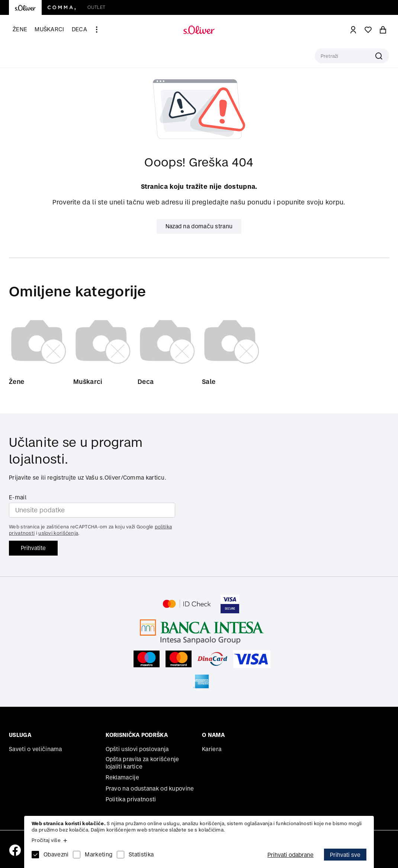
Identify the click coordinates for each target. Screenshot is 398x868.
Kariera (212, 749)
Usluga (20, 735)
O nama (213, 735)
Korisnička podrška (137, 735)
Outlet (96, 7)
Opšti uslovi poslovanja (137, 749)
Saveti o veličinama (36, 749)
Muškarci (49, 29)
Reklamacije (122, 777)
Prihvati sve (345, 855)
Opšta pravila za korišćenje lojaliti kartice (142, 763)
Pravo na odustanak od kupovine (150, 788)
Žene (20, 29)
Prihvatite (33, 548)
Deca (79, 29)
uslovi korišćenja (58, 533)
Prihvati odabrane (291, 855)
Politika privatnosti (131, 800)
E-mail (18, 497)
